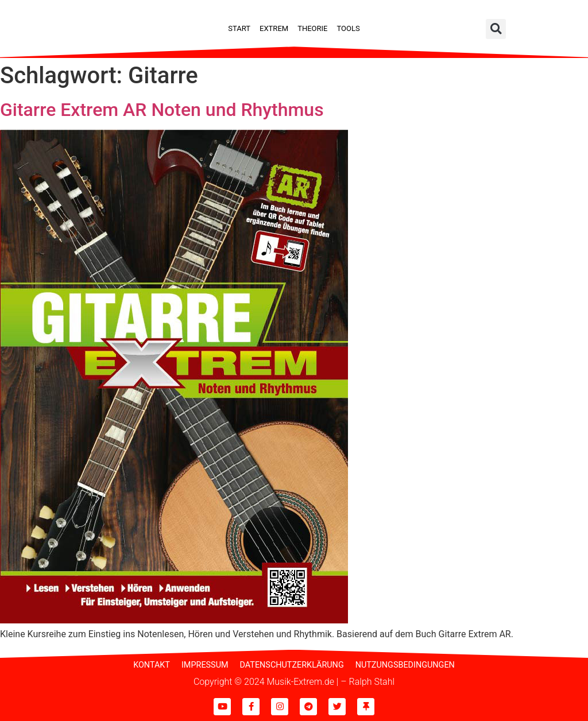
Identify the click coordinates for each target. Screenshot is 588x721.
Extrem (274, 28)
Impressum (205, 665)
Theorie (312, 28)
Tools (348, 28)
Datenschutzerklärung (292, 665)
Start (239, 28)
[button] (496, 29)
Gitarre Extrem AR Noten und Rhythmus (162, 110)
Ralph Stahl (372, 682)
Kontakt (152, 665)
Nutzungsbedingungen (405, 665)
